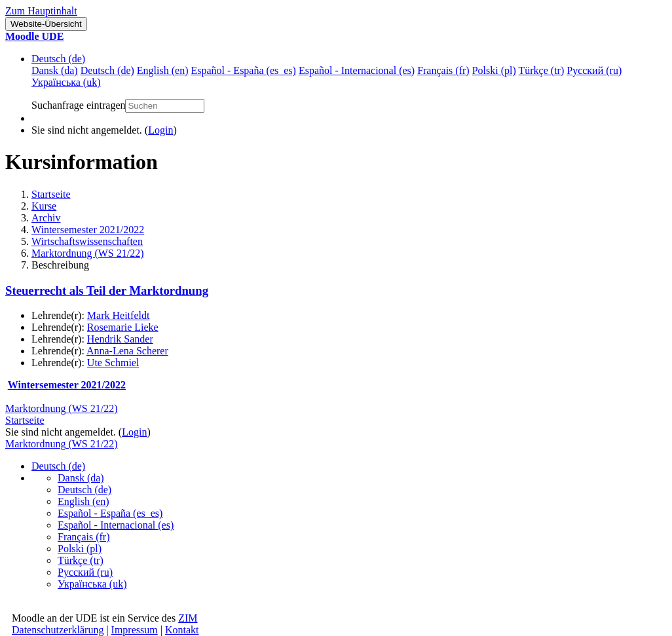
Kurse (44, 206)
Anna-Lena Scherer (127, 351)
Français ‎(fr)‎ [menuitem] (443, 70)
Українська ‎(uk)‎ (92, 584)
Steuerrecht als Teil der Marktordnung (107, 290)
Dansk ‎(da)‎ (81, 478)
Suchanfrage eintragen (78, 105)
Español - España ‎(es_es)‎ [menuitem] (243, 70)
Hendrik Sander (120, 339)
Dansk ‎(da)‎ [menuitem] (55, 70)
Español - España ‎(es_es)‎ (110, 513)
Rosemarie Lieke (123, 327)
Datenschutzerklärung (58, 630)
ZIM (188, 618)
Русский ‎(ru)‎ (85, 572)
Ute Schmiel (113, 363)
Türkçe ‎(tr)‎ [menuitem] (542, 70)
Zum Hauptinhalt (41, 11)
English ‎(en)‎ (84, 501)
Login (160, 130)
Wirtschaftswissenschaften (87, 241)
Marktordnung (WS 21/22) (88, 253)
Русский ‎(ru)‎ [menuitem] (594, 70)
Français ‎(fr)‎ (84, 537)
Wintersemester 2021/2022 (88, 230)
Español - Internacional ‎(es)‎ (116, 525)
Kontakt (182, 630)
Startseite (51, 194)
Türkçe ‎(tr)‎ (81, 560)
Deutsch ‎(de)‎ (58, 59)
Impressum (135, 630)
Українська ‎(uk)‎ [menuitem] (66, 82)
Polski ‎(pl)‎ (80, 549)
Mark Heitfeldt (119, 315)
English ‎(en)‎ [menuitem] (163, 70)
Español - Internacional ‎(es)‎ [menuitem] (357, 70)
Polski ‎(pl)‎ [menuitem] (494, 70)
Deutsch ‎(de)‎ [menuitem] (107, 70)
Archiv (46, 218)
